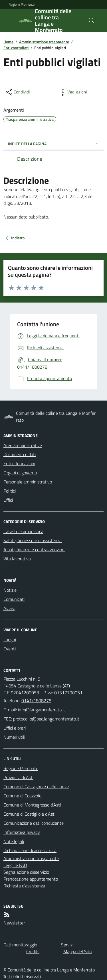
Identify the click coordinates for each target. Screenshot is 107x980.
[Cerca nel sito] (89, 21)
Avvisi (9, 608)
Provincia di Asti (18, 777)
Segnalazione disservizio (26, 872)
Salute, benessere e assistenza (33, 540)
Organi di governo (20, 473)
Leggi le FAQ (15, 865)
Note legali (14, 841)
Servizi (67, 945)
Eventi (10, 649)
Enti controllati (16, 48)
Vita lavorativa (17, 559)
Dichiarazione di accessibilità (30, 850)
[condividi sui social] (17, 92)
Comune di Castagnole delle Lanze (36, 787)
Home (8, 42)
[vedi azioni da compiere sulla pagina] (72, 92)
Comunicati (14, 599)
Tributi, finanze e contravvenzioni (34, 550)
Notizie (10, 590)
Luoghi (10, 640)
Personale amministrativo (28, 482)
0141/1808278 (36, 701)
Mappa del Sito (77, 952)
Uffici (8, 500)
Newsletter (14, 923)
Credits (33, 952)
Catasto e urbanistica (23, 531)
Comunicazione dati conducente (34, 823)
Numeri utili (14, 737)
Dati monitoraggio (20, 945)
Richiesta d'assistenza (24, 886)
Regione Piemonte (22, 5)
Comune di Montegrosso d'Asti (32, 805)
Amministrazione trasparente (44, 42)
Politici (10, 491)
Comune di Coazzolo (22, 796)
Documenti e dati (20, 454)
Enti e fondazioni (19, 464)
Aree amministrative (23, 445)
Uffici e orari (15, 728)
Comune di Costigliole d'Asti (29, 814)
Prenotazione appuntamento (31, 879)
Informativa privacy (22, 832)
